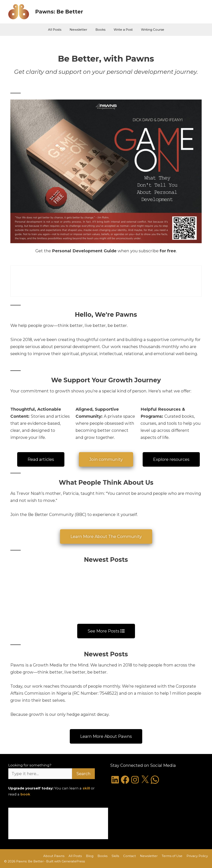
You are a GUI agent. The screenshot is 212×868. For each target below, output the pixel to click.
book (25, 794)
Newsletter (78, 30)
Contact (129, 856)
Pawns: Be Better (59, 12)
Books (100, 30)
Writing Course (153, 30)
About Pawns (54, 856)
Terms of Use (172, 856)
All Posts (55, 30)
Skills (115, 856)
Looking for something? (30, 765)
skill (86, 788)
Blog (90, 856)
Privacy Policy (197, 856)
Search (83, 774)
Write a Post (123, 30)
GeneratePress (73, 861)
